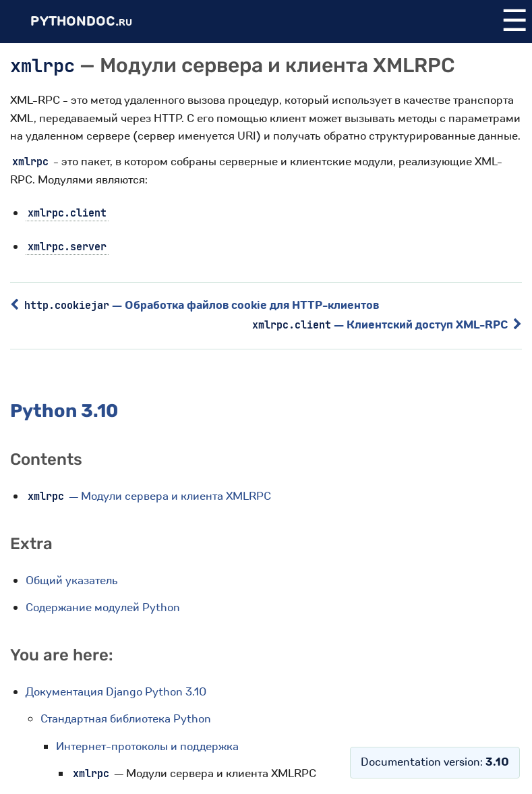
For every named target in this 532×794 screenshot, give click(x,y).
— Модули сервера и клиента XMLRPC (148, 496)
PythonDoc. (81, 21)
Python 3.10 (64, 411)
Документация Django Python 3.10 (116, 692)
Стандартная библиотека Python (126, 719)
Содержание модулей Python (103, 607)
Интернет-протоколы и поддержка (147, 746)
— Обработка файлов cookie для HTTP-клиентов (195, 305)
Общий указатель (72, 580)
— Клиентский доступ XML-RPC (387, 325)
